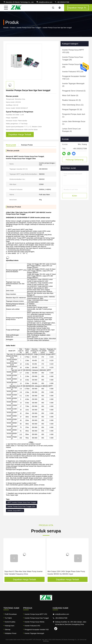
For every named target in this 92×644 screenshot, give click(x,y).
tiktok (56, 629)
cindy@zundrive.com (44, 2)
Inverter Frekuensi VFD (32, 626)
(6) (70, 95)
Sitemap (8, 630)
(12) (74, 78)
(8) (72, 110)
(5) (74, 91)
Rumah (6, 28)
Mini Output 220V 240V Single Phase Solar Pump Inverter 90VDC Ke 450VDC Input (66, 573)
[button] (14, 558)
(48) (73, 66)
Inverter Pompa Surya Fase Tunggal (29, 28)
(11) (73, 105)
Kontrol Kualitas (10, 622)
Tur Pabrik (8, 618)
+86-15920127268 (62, 2)
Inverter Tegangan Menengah (34, 633)
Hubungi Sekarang (75, 160)
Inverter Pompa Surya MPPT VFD (36, 614)
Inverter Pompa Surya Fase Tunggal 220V (21, 506)
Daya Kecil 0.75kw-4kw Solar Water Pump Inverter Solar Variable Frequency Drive (24, 573)
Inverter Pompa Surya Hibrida (34, 622)
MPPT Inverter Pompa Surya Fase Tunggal (22, 502)
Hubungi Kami (10, 626)
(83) (73, 51)
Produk (12, 28)
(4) (73, 85)
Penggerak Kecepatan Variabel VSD (37, 630)
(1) (74, 115)
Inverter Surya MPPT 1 (15, 510)
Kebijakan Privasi (11, 633)
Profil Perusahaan (11, 614)
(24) (73, 72)
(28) (73, 58)
